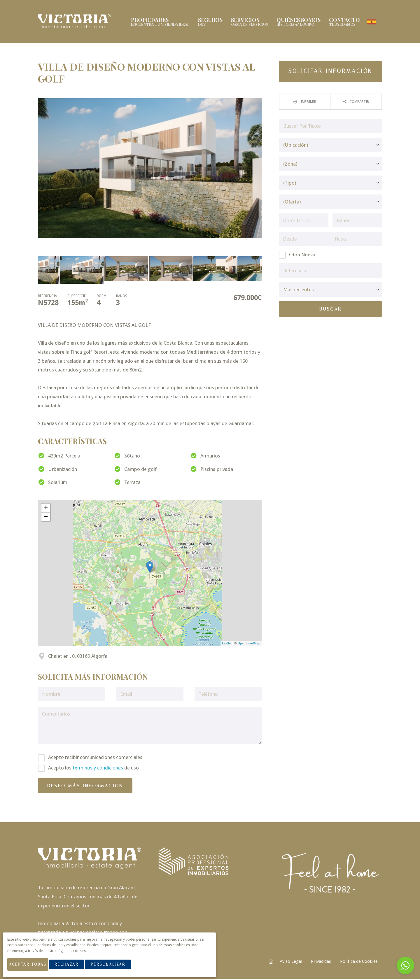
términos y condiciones (98, 769)
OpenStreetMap (249, 645)
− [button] (46, 518)
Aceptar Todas (32, 968)
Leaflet (227, 645)
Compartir (359, 103)
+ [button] (46, 509)
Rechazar (74, 968)
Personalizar (116, 968)
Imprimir (308, 103)
